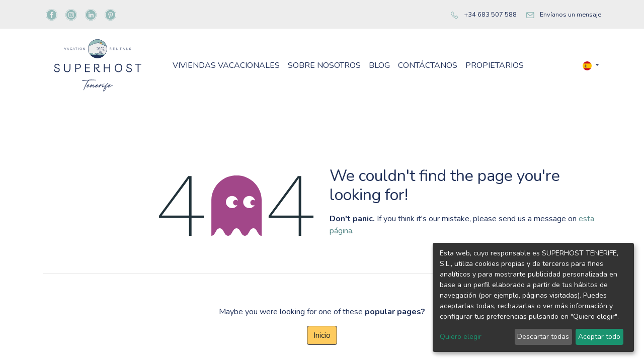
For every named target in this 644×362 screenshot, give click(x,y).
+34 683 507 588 (490, 15)
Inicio (322, 335)
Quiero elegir (461, 337)
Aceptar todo (599, 337)
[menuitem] (226, 65)
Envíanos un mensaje (571, 15)
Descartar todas (543, 337)
